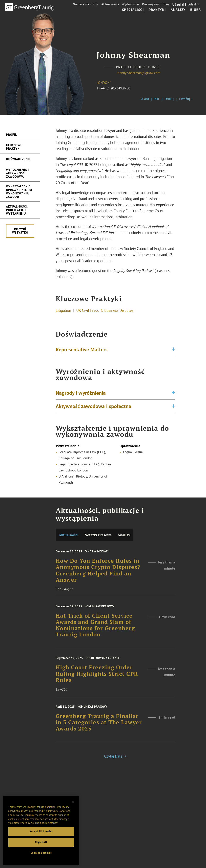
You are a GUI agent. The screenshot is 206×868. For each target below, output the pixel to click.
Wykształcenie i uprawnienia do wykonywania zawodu (19, 192)
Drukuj (169, 99)
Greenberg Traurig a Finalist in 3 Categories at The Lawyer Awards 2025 (99, 731)
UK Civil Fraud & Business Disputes (105, 313)
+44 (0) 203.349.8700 (115, 88)
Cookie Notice (16, 819)
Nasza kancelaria (86, 4)
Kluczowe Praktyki (14, 147)
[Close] (73, 806)
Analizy (178, 10)
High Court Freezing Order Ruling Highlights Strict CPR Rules (97, 683)
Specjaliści (133, 10)
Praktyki (157, 10)
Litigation (63, 313)
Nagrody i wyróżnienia (81, 398)
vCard (145, 99)
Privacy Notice (58, 815)
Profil (12, 135)
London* (104, 83)
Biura (196, 10)
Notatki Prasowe (98, 535)
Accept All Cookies (41, 835)
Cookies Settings (41, 857)
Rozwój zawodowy (156, 4)
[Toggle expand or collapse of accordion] (173, 352)
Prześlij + (186, 99)
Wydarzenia (130, 4)
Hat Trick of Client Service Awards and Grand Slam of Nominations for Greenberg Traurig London (95, 635)
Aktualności (110, 4)
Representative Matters (82, 352)
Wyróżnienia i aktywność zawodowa (17, 173)
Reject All (41, 846)
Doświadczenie (18, 159)
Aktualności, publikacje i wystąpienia (17, 210)
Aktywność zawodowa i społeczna (93, 411)
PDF (157, 99)
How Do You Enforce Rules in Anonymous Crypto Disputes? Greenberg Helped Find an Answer (98, 581)
